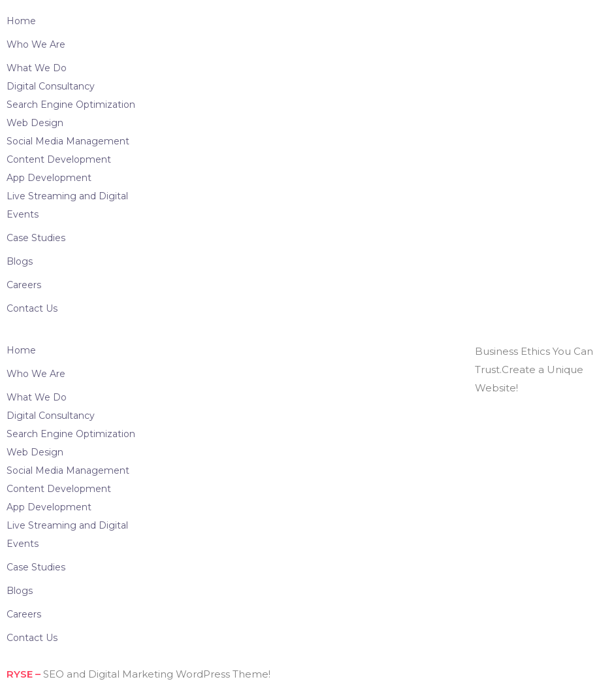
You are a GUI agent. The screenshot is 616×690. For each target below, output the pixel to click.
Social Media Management (68, 141)
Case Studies (36, 238)
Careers (24, 285)
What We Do (37, 68)
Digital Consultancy (51, 86)
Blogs (20, 261)
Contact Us (32, 308)
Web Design (35, 123)
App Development (49, 178)
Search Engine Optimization (71, 105)
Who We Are (36, 44)
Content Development (59, 159)
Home (21, 21)
